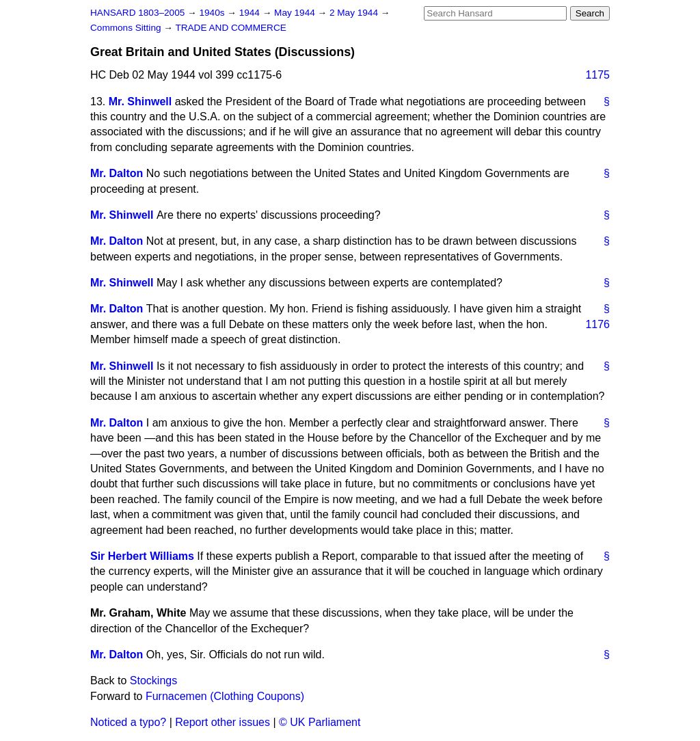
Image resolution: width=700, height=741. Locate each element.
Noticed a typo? (128, 722)
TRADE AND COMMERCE (230, 28)
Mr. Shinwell (140, 102)
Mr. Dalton (117, 173)
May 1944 (296, 13)
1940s (213, 13)
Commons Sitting (127, 28)
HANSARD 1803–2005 (137, 13)
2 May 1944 (355, 13)
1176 (597, 324)
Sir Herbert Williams (142, 556)
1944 (251, 13)
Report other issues (223, 722)
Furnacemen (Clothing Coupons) (225, 696)
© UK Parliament (320, 722)
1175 (597, 75)
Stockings (153, 681)
